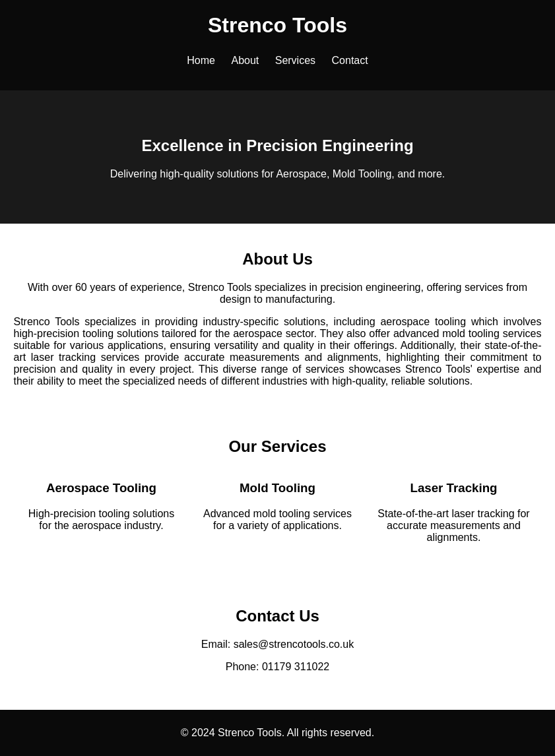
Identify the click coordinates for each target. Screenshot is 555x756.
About (245, 60)
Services (295, 60)
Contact (350, 60)
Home (201, 60)
